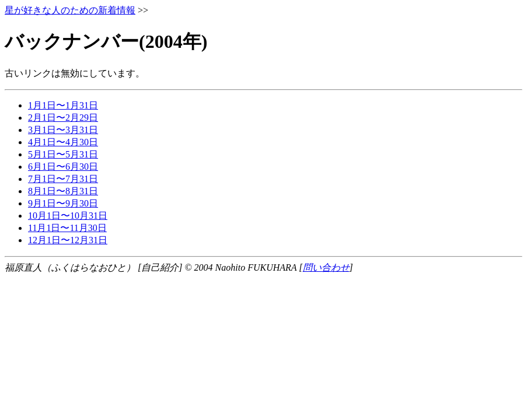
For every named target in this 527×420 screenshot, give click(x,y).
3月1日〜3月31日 (63, 130)
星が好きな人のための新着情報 (70, 10)
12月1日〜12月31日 (68, 240)
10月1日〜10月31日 (68, 216)
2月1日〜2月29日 (63, 118)
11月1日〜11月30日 (67, 228)
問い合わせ (326, 267)
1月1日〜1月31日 (63, 105)
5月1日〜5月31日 (63, 154)
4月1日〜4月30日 (63, 142)
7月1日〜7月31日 (63, 179)
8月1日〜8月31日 (63, 191)
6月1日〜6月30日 (63, 167)
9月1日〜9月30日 (63, 203)
